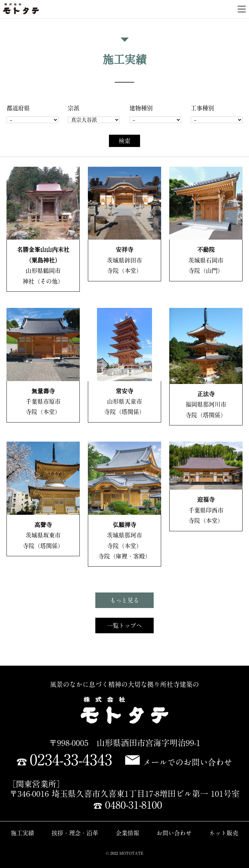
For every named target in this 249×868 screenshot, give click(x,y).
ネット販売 (224, 833)
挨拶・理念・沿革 (75, 833)
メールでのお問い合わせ (179, 762)
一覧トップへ (124, 626)
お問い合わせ (174, 833)
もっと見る (124, 600)
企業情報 (127, 833)
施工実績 (22, 833)
